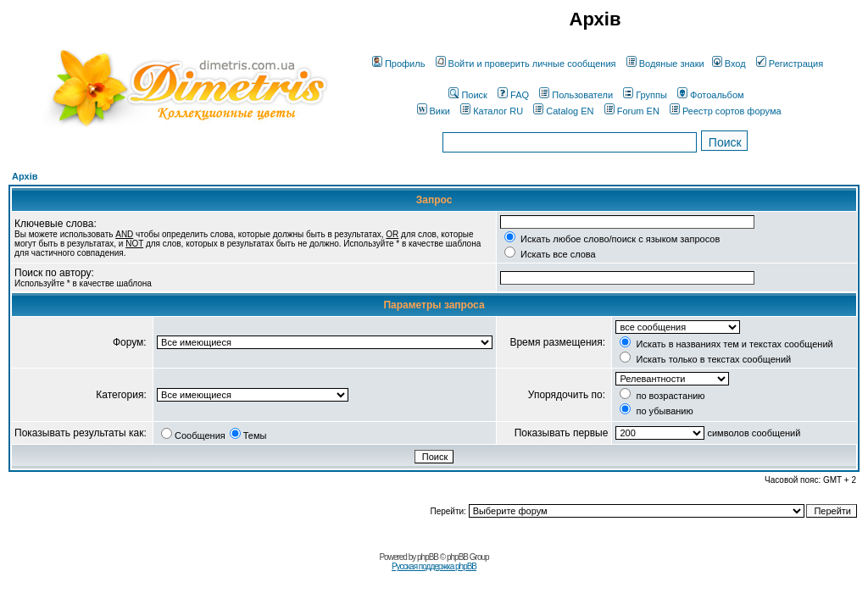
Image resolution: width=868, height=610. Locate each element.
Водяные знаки (665, 64)
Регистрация (790, 64)
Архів (25, 176)
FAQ (513, 95)
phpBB (428, 557)
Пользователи (576, 95)
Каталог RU (492, 111)
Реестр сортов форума (726, 111)
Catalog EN (563, 111)
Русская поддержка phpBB (434, 566)
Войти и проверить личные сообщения (526, 64)
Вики (434, 111)
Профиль (399, 64)
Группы (645, 95)
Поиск (467, 95)
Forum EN (632, 111)
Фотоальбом (711, 95)
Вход (729, 64)
